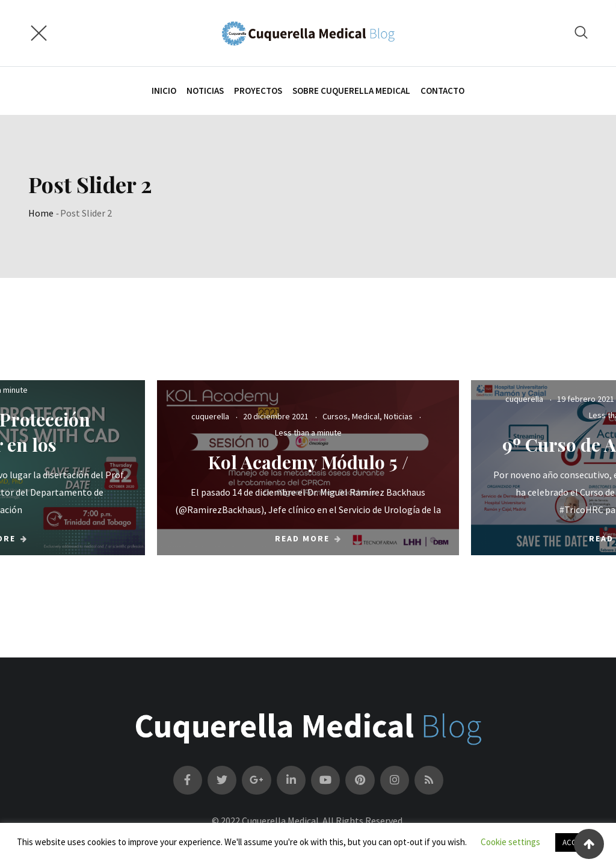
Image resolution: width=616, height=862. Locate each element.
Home (41, 213)
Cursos (335, 416)
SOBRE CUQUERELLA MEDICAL (351, 91)
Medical (366, 416)
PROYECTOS (258, 91)
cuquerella (210, 416)
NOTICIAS (205, 91)
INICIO (164, 91)
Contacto (442, 91)
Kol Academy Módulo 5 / (308, 462)
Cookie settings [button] (510, 842)
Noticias (398, 416)
